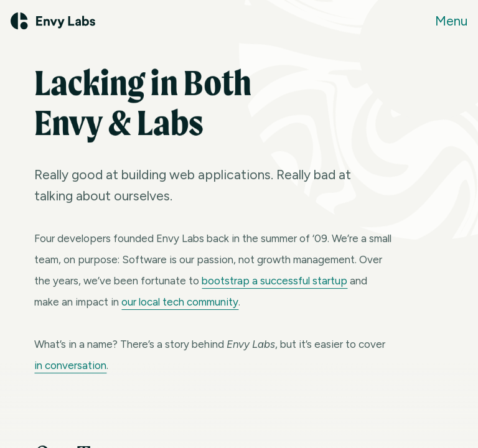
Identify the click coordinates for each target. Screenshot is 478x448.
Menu (451, 21)
